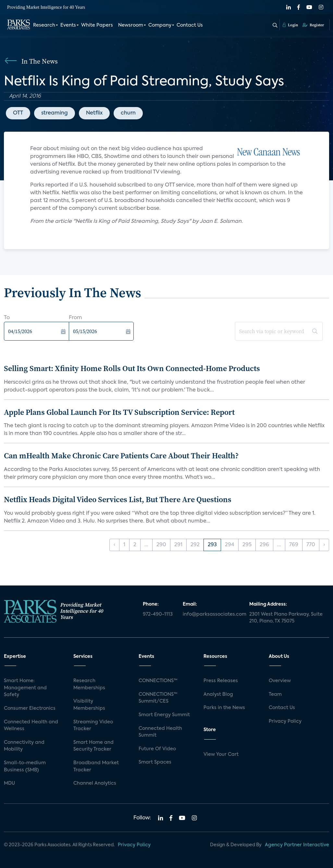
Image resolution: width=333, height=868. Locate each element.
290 (161, 545)
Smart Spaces (155, 762)
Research (44, 25)
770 (311, 545)
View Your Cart (221, 754)
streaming (55, 113)
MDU (9, 783)
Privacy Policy (285, 721)
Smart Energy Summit (164, 715)
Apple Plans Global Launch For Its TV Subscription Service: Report (119, 412)
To (7, 318)
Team (275, 694)
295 (247, 545)
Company (160, 25)
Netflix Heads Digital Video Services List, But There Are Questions (118, 499)
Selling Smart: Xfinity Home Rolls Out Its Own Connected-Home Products (132, 368)
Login (290, 25)
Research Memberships (89, 684)
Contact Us (190, 25)
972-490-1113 (158, 614)
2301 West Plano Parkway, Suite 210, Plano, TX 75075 (286, 618)
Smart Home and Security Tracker (93, 746)
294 (230, 545)
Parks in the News (224, 708)
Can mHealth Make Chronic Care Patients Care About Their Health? (121, 456)
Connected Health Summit (160, 732)
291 (178, 545)
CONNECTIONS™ (158, 681)
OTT (18, 113)
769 (294, 545)
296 (264, 545)
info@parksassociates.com (212, 614)
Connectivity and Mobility (24, 746)
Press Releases (221, 681)
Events (68, 25)
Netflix (94, 113)
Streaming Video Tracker (93, 726)
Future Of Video (157, 749)
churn (128, 113)
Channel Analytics (95, 783)
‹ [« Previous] (114, 545)
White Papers (97, 25)
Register (313, 25)
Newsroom (131, 25)
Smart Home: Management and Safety (25, 688)
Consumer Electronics (30, 708)
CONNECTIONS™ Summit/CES (158, 698)
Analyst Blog (218, 694)
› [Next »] (324, 545)
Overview (280, 681)
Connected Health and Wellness (31, 726)
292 (195, 545)
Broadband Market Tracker (96, 766)
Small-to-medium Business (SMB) (25, 766)
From (75, 318)
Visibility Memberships (89, 705)
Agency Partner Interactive (297, 845)
